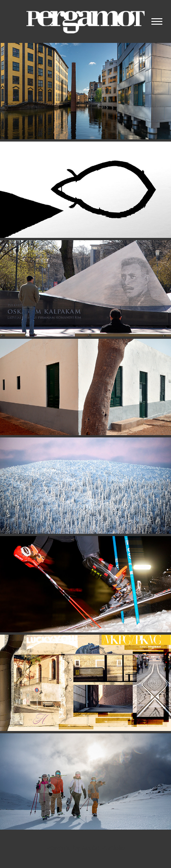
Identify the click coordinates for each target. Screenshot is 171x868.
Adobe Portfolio (103, 848)
